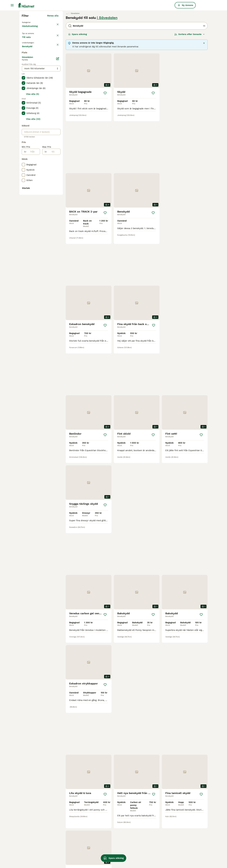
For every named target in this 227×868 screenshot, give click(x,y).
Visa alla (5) (33, 210)
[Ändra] (58, 174)
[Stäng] (204, 98)
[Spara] (105, 148)
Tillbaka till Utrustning (35, 77)
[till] (54, 268)
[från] (33, 268)
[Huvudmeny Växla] (12, 5)
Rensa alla (53, 71)
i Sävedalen (107, 73)
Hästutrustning (30, 84)
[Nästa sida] (151, 803)
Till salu (29, 98)
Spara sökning (78, 89)
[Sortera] (190, 89)
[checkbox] (23, 119)
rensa (56, 106)
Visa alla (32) (33, 235)
